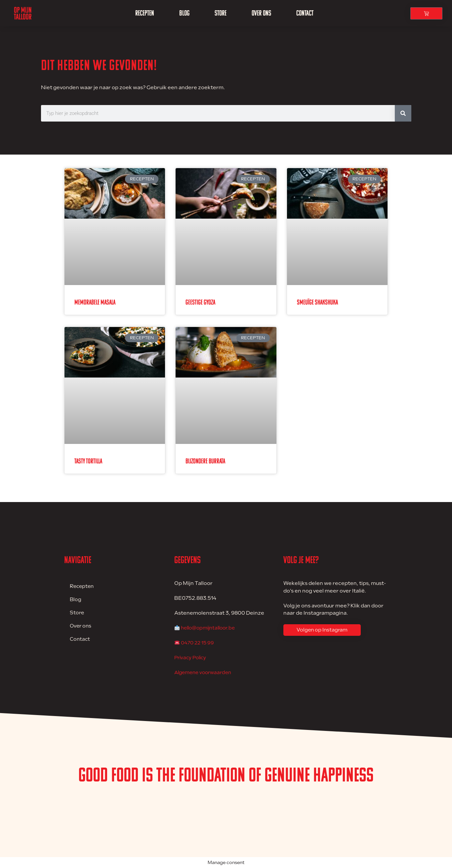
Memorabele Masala (95, 302)
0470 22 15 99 (198, 643)
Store (221, 13)
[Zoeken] (403, 113)
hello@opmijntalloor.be (211, 628)
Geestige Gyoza (200, 302)
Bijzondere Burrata (205, 461)
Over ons (261, 13)
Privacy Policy (192, 658)
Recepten (145, 13)
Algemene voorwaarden (205, 672)
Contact (305, 13)
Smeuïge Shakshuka (317, 302)
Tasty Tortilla (88, 461)
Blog (184, 13)
